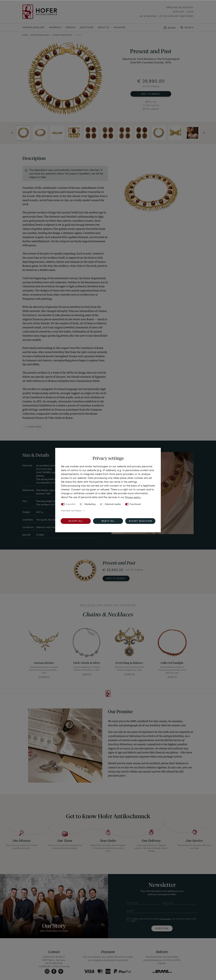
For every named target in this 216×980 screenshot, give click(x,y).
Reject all (108, 521)
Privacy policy (133, 497)
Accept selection (140, 521)
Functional (135, 504)
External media (113, 504)
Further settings (71, 511)
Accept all (76, 521)
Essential (71, 504)
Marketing (90, 504)
